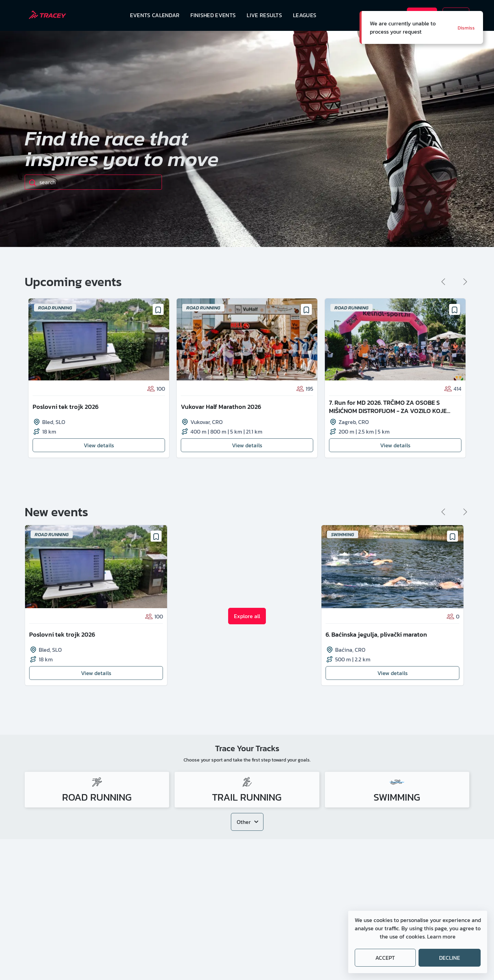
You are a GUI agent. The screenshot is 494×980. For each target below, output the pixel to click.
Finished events (213, 15)
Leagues (305, 15)
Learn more (441, 936)
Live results (264, 15)
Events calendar (155, 15)
